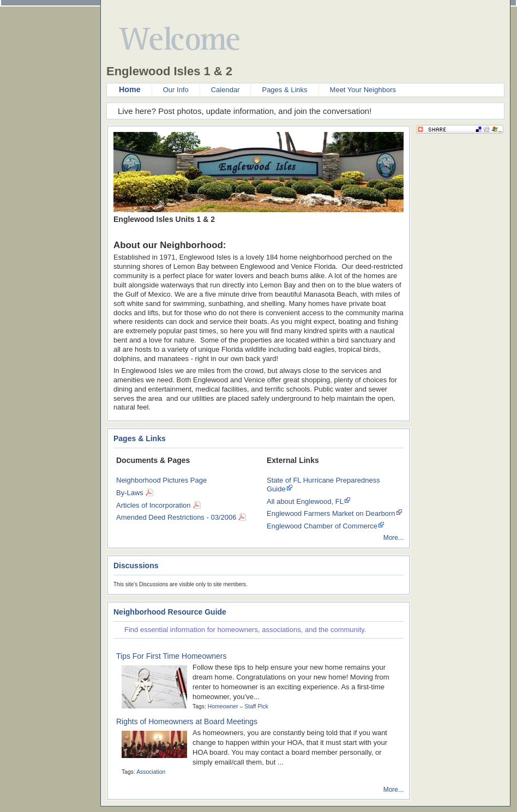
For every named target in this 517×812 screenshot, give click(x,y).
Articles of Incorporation (154, 505)
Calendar (226, 90)
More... (393, 538)
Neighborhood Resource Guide (170, 612)
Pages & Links (284, 90)
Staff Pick (256, 706)
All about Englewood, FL (305, 501)
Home (130, 89)
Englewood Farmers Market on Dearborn (331, 513)
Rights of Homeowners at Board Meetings (187, 721)
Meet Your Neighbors (363, 90)
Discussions (136, 566)
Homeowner (223, 706)
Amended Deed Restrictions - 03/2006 (176, 517)
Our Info (176, 90)
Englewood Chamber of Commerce (322, 526)
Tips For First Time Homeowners (172, 656)
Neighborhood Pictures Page (161, 480)
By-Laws (130, 493)
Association (151, 772)
